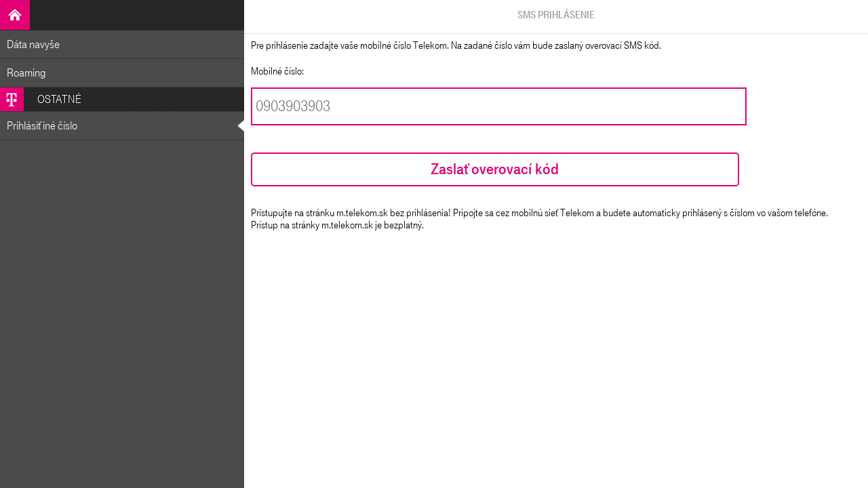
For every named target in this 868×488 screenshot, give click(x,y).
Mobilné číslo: (277, 71)
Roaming (26, 73)
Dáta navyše (33, 44)
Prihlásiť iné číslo (42, 126)
